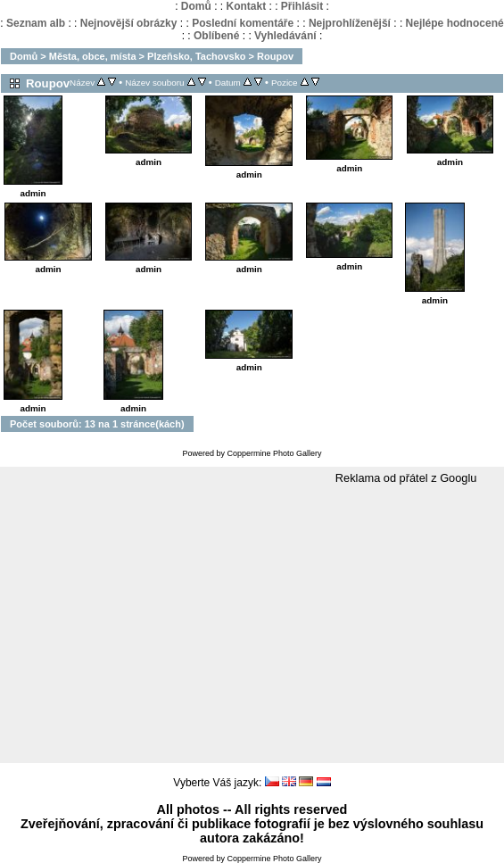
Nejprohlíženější (350, 23)
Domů (196, 6)
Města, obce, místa (93, 56)
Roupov (275, 56)
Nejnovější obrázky (129, 23)
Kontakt (246, 6)
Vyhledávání (285, 36)
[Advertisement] (252, 625)
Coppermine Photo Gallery (274, 453)
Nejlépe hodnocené (455, 23)
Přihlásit (302, 6)
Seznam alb (36, 23)
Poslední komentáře (243, 23)
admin (33, 193)
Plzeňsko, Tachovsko (196, 56)
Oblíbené (216, 36)
